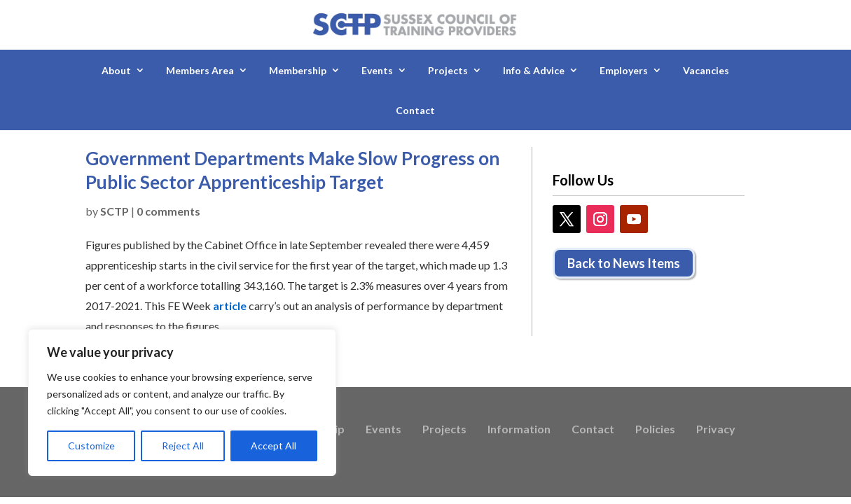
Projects (448, 70)
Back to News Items (624, 263)
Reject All (183, 446)
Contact (415, 110)
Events (377, 70)
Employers (624, 70)
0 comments (168, 211)
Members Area (200, 70)
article (230, 306)
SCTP (115, 211)
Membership (298, 70)
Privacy (716, 430)
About (116, 70)
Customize (91, 446)
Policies (655, 430)
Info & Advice (534, 70)
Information (519, 430)
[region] (182, 402)
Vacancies (706, 70)
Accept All (274, 446)
